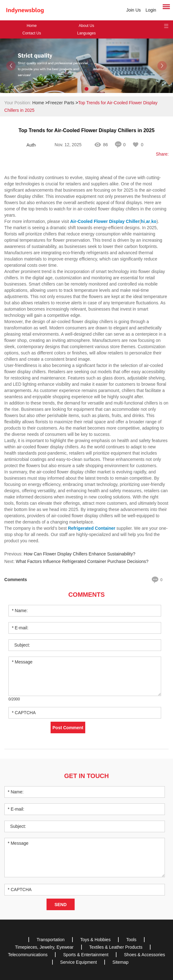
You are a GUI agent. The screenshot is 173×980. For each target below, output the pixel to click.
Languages (86, 33)
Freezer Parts (61, 103)
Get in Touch (87, 776)
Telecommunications (28, 955)
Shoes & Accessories (145, 955)
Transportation (51, 940)
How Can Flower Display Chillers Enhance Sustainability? (79, 554)
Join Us (133, 10)
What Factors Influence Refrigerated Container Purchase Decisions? (82, 561)
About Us (86, 26)
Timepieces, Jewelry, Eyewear (44, 947)
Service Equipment (79, 962)
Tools (131, 940)
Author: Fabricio (31, 145)
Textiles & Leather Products (116, 947)
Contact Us (32, 33)
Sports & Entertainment (86, 955)
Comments (87, 595)
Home (32, 26)
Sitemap (120, 962)
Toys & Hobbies (95, 940)
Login (151, 10)
